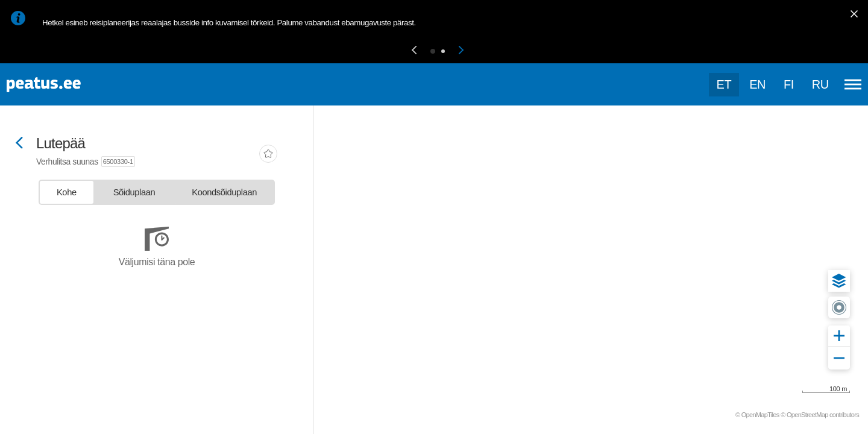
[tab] (67, 192)
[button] (414, 51)
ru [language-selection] (820, 84)
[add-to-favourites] (268, 155)
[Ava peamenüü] (853, 84)
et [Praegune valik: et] (724, 84)
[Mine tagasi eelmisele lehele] (19, 144)
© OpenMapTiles (757, 415)
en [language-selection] (757, 84)
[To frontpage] (69, 85)
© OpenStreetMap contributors (820, 415)
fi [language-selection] (789, 84)
